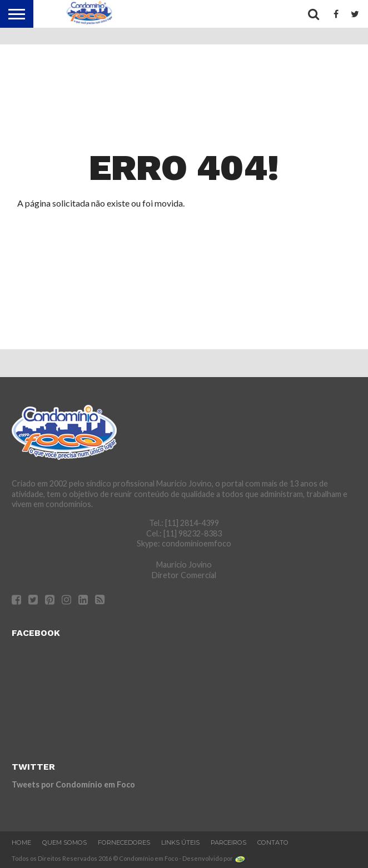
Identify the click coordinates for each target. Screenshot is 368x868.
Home (21, 842)
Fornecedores (124, 842)
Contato (273, 842)
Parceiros (228, 842)
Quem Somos (64, 842)
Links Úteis (180, 842)
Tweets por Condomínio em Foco (73, 784)
